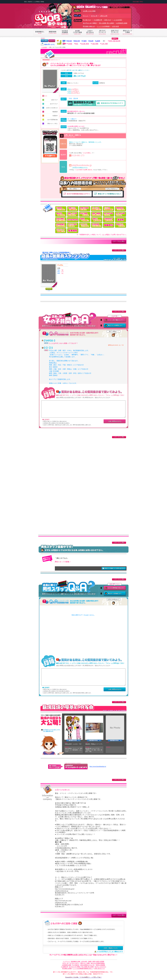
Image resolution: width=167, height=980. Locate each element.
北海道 (70, 44)
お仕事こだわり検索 (89, 11)
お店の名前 (115, 26)
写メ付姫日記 (76, 965)
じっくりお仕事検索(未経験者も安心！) (83, 968)
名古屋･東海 (85, 44)
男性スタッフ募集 (85, 963)
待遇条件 (50, 116)
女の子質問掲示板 (50, 120)
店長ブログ (108, 20)
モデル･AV (94, 16)
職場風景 (50, 112)
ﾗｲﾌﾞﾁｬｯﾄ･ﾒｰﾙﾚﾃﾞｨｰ (75, 963)
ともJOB (44, 47)
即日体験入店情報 (67, 968)
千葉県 (84, 41)
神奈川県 (77, 41)
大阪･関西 (95, 44)
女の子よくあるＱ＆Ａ (100, 967)
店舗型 (90, 961)
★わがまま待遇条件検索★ (98, 963)
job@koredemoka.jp (82, 165)
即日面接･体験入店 (89, 26)
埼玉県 (91, 41)
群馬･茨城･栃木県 (115, 41)
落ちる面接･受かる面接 (106, 23)
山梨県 (98, 41)
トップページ (66, 961)
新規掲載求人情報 (75, 961)
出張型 (97, 961)
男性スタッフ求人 (50, 124)
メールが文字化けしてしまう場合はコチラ (110, 952)
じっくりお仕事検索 (103, 26)
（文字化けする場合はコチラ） (80, 167)
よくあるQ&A (118, 20)
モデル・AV (65, 963)
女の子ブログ (50, 104)
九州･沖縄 (104, 44)
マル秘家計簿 (98, 20)
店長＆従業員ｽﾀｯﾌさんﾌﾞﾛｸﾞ (88, 965)
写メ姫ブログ (87, 20)
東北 (77, 44)
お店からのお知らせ (50, 108)
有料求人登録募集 (100, 965)
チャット (86, 16)
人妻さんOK (104, 16)
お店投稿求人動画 (122, 23)
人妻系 (94, 961)
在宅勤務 (102, 961)
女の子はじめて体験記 (90, 23)
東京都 (70, 41)
